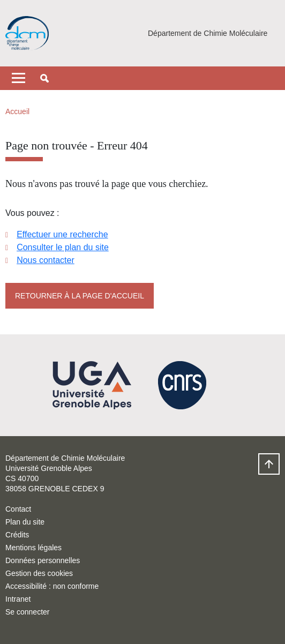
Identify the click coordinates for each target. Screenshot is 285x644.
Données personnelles (43, 560)
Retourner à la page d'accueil (80, 296)
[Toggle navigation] (18, 78)
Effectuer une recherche (62, 234)
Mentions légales (33, 548)
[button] (44, 78)
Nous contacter (46, 260)
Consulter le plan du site (63, 247)
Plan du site (25, 522)
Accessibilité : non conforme (52, 586)
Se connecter (28, 612)
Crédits (17, 535)
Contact (18, 509)
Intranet (18, 599)
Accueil (17, 111)
